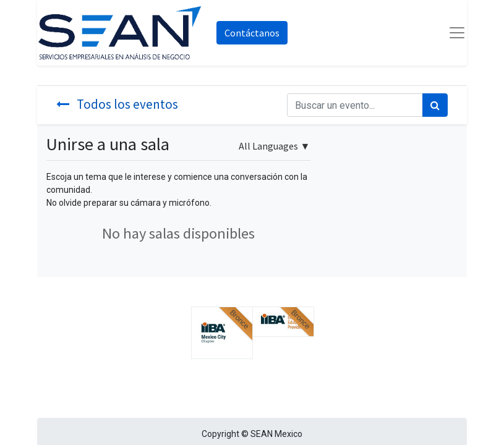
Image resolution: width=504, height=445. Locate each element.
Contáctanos (252, 33)
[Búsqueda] (435, 105)
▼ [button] (274, 146)
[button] (222, 333)
